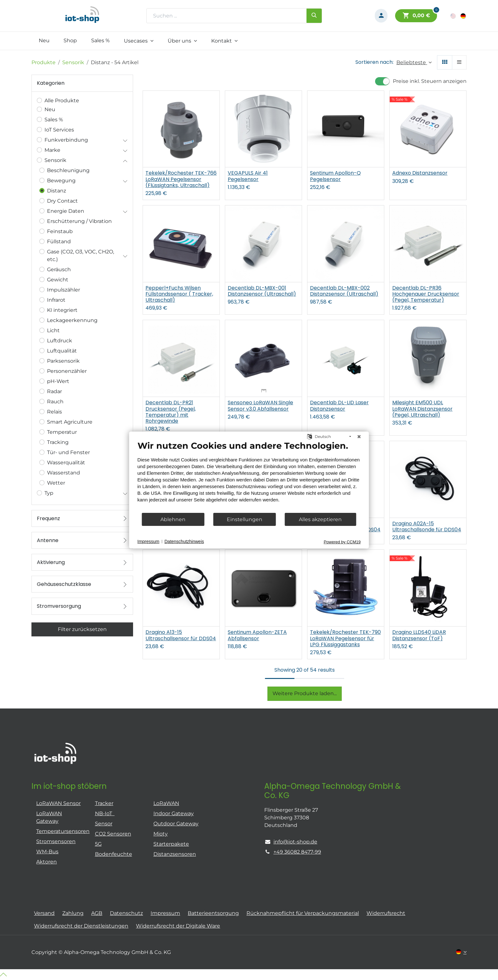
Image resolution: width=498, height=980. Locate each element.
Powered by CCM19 (342, 542)
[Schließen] (359, 437)
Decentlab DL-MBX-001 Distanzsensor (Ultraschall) (262, 291)
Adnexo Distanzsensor (420, 173)
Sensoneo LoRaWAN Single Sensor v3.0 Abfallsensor (260, 406)
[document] (249, 476)
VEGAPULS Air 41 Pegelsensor (248, 176)
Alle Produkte (62, 101)
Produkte (44, 62)
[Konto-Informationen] (381, 16)
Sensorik (73, 62)
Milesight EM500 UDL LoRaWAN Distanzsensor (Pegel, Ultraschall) (422, 409)
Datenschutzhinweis (184, 541)
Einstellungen (245, 519)
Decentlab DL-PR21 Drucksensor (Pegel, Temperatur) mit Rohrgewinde (171, 412)
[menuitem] (44, 41)
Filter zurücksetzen (82, 629)
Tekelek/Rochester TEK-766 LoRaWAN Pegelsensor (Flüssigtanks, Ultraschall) (181, 179)
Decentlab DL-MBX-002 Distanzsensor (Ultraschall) (344, 291)
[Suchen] (314, 16)
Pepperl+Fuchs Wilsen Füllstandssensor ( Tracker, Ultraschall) (179, 294)
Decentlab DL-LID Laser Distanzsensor (339, 406)
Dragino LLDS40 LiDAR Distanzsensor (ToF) (419, 635)
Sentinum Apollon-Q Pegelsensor (335, 176)
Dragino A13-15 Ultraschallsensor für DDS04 (181, 635)
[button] (414, 62)
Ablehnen (173, 519)
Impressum (148, 541)
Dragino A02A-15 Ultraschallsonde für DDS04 (427, 527)
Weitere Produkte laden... (305, 693)
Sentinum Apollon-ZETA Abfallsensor (257, 635)
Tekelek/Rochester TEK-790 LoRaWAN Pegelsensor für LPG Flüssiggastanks (345, 638)
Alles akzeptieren (320, 519)
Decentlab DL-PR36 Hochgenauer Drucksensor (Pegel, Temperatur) (426, 294)
